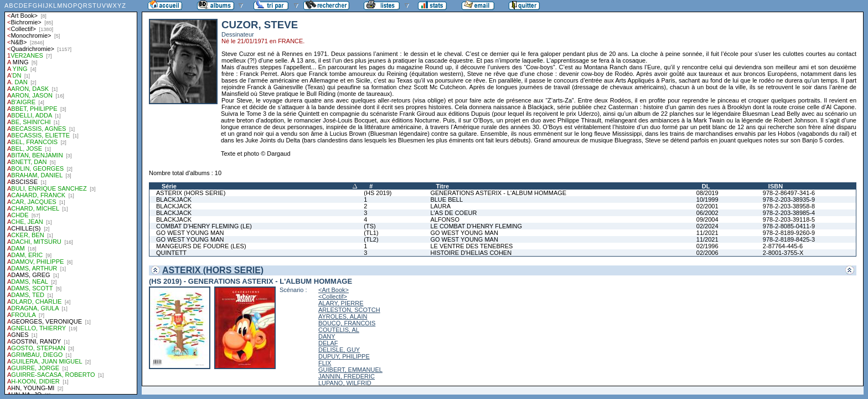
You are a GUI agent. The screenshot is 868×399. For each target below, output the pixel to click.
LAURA (440, 206)
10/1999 (707, 199)
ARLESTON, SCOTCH (349, 310)
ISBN (776, 186)
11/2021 (707, 233)
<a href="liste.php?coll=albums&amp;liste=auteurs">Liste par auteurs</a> (71, 197)
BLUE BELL (446, 199)
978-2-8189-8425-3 (789, 239)
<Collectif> (333, 296)
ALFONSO (445, 219)
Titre (442, 186)
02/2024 (707, 226)
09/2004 (707, 219)
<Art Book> (334, 290)
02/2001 (707, 206)
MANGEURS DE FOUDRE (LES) (201, 246)
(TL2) (371, 239)
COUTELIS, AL (339, 330)
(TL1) (371, 233)
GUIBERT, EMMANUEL (350, 370)
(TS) (370, 226)
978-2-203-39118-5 (789, 219)
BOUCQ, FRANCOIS (347, 323)
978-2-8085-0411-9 (789, 226)
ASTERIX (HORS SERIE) (191, 193)
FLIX (325, 363)
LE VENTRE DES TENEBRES (471, 246)
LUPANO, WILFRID (345, 383)
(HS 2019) (378, 193)
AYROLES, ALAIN (343, 316)
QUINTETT (171, 253)
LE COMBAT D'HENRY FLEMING (476, 226)
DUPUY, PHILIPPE (344, 356)
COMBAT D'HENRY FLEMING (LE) (204, 226)
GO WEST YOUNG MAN (190, 233)
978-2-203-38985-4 (789, 213)
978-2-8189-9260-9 (789, 233)
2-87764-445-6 (783, 246)
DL (706, 186)
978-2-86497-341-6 (789, 193)
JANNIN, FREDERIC (347, 376)
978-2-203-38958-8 (789, 206)
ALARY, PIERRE (341, 303)
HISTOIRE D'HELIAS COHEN (471, 253)
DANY (327, 336)
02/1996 (707, 246)
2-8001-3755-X (783, 253)
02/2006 (707, 253)
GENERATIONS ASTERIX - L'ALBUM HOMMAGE (498, 193)
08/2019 (707, 193)
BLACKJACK (174, 199)
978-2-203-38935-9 (789, 199)
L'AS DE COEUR (453, 213)
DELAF (328, 343)
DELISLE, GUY (339, 350)
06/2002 (707, 213)
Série (169, 186)
